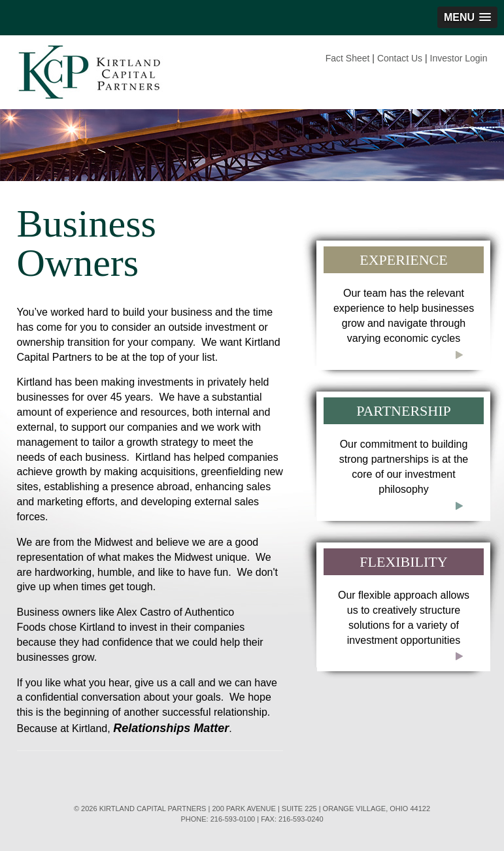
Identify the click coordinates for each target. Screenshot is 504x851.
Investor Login (459, 58)
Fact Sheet (348, 58)
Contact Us (400, 58)
